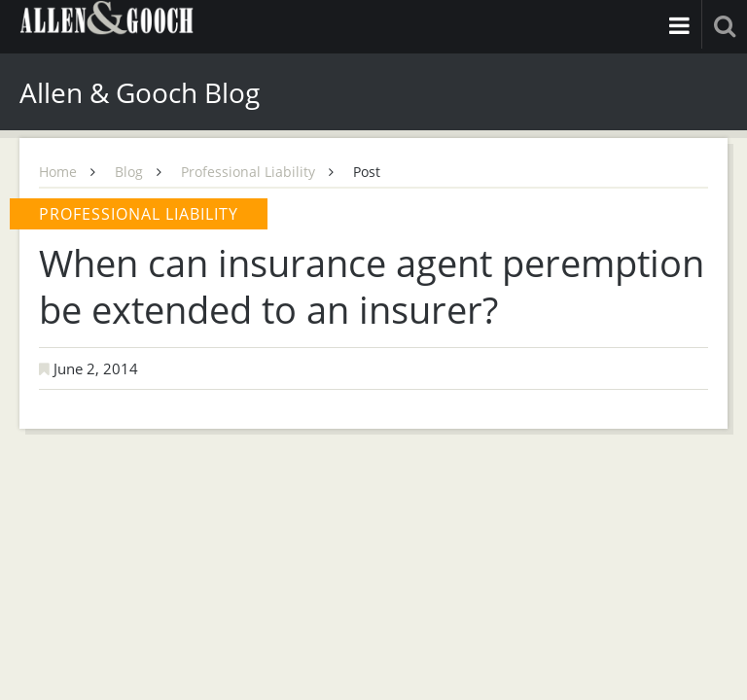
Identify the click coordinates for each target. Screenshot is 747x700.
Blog (129, 172)
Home (58, 172)
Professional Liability (248, 172)
